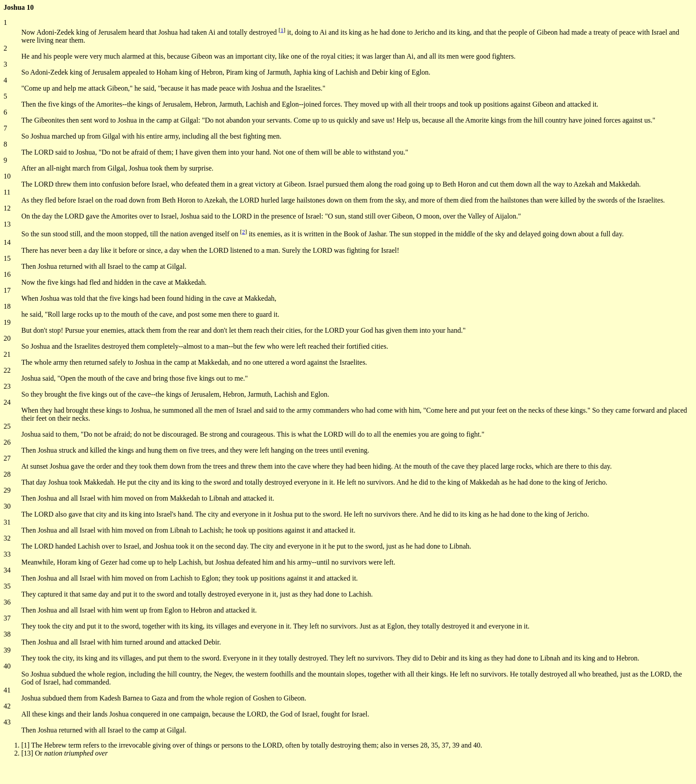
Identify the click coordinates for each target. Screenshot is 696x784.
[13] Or (65, 753)
